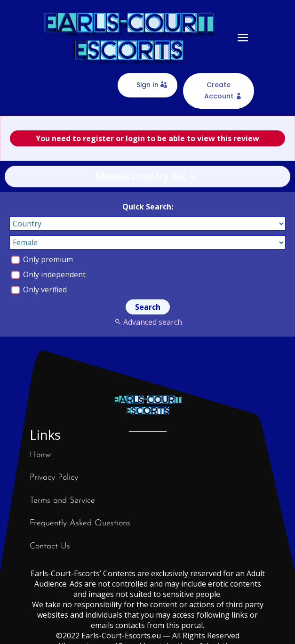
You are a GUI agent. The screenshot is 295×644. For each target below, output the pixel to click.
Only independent (48, 274)
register (98, 138)
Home (40, 455)
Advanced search (147, 322)
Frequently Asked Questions (80, 523)
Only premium (42, 259)
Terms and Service (62, 501)
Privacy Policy (54, 478)
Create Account (219, 90)
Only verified (39, 290)
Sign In (147, 85)
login (135, 138)
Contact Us (50, 546)
